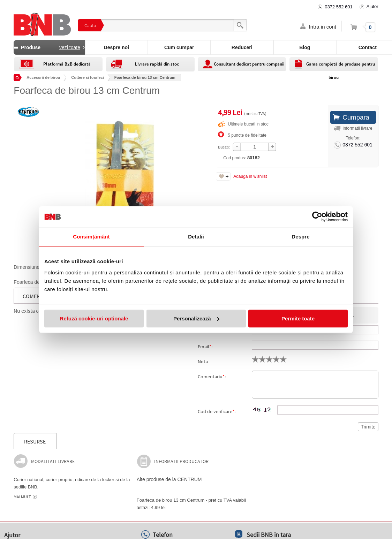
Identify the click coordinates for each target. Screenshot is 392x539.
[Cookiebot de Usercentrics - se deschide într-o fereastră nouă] (317, 217)
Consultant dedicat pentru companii (249, 64)
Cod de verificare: (217, 411)
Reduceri (242, 47)
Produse (49, 47)
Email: (205, 347)
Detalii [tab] (196, 237)
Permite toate (298, 318)
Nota (203, 362)
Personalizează (196, 318)
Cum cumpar (179, 47)
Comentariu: (212, 377)
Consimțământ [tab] (91, 237)
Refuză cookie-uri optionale (94, 318)
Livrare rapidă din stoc (157, 64)
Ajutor (372, 6)
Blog (305, 47)
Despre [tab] (300, 237)
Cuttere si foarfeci (88, 77)
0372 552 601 (339, 7)
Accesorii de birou (43, 77)
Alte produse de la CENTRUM (169, 479)
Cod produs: (222, 158)
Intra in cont (323, 27)
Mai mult (22, 497)
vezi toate (70, 47)
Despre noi (116, 47)
